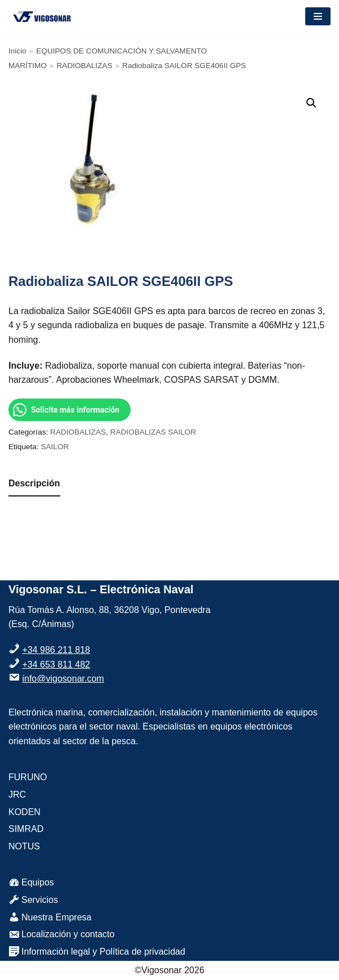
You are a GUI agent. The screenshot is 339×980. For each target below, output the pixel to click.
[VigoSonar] (42, 16)
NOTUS (24, 846)
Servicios (33, 900)
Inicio (17, 51)
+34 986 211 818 (56, 650)
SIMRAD (26, 829)
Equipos (31, 882)
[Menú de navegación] (318, 16)
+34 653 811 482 (56, 664)
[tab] (34, 484)
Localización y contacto (61, 934)
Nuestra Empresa (50, 917)
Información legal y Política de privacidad (97, 952)
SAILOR (55, 447)
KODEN (24, 812)
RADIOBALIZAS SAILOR (153, 432)
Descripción (34, 483)
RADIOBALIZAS (85, 66)
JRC (17, 795)
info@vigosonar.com (63, 679)
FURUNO (28, 777)
